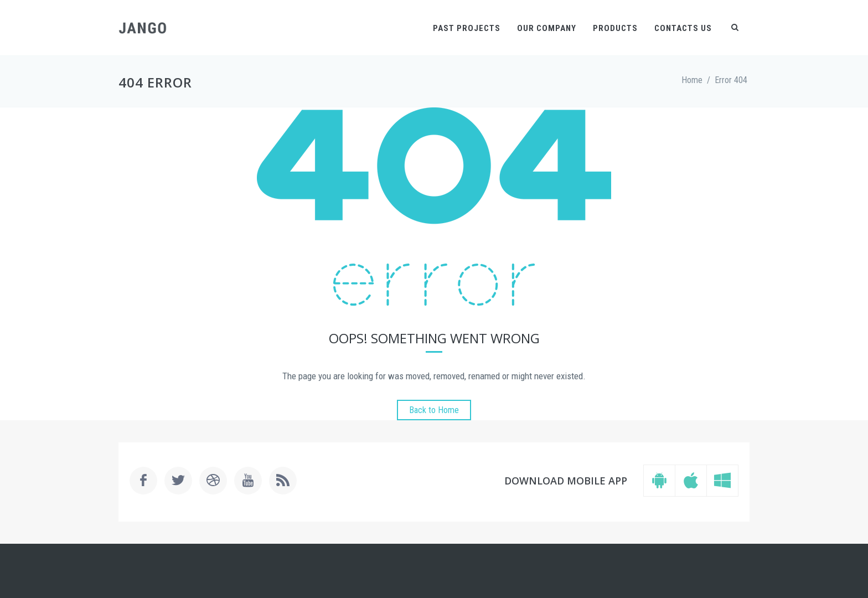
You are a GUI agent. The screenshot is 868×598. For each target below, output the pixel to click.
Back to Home (434, 410)
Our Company (547, 28)
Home (692, 80)
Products (615, 28)
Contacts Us (683, 28)
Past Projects (467, 28)
